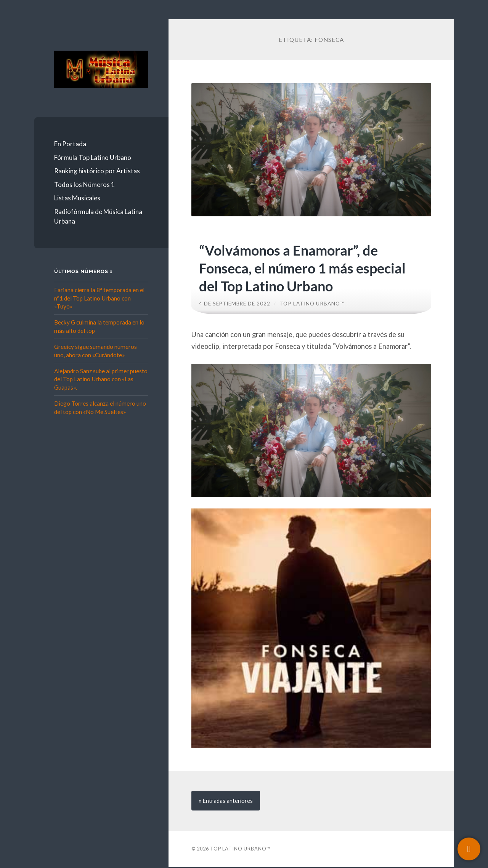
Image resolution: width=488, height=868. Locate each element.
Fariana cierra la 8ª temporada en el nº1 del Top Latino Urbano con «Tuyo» (99, 298)
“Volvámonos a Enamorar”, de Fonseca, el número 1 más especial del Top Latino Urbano (300, 268)
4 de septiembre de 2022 (235, 304)
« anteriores (226, 801)
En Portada (70, 144)
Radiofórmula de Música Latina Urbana (98, 217)
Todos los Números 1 (84, 185)
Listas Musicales (77, 198)
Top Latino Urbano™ (313, 304)
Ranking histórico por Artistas (97, 171)
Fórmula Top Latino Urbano (93, 157)
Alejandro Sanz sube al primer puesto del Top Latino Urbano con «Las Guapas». (101, 379)
